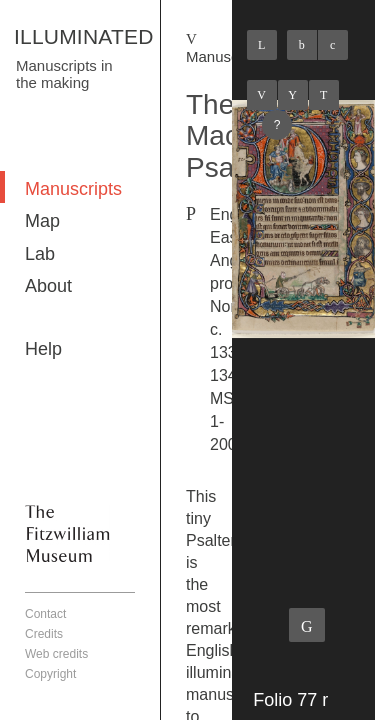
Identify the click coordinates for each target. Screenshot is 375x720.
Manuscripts (73, 189)
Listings (293, 95)
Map (42, 221)
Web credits (56, 654)
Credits (44, 634)
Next (324, 95)
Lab (40, 254)
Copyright (50, 674)
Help (43, 349)
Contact (45, 614)
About (48, 286)
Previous (262, 95)
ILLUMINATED (84, 36)
